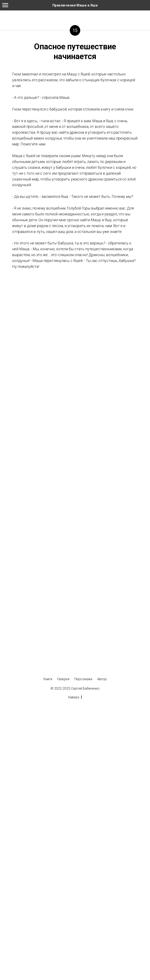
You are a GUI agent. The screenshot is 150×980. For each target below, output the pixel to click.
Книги (48, 679)
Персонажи (83, 679)
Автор (102, 679)
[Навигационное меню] (5, 5)
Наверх (75, 697)
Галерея (63, 679)
